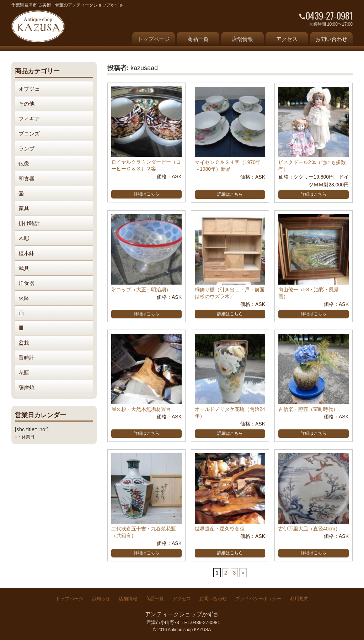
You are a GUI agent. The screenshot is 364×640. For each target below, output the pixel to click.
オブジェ (29, 89)
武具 (24, 268)
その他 (26, 104)
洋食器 (26, 283)
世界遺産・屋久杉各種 (220, 529)
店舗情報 (242, 39)
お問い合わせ (331, 39)
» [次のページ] (243, 573)
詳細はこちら (146, 194)
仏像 (24, 163)
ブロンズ (29, 134)
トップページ (154, 39)
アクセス (287, 39)
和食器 (26, 178)
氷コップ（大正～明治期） (141, 290)
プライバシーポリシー (258, 599)
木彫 (24, 238)
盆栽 (24, 343)
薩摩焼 (26, 388)
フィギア (29, 119)
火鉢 (24, 298)
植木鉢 (26, 253)
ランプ (26, 149)
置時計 (26, 358)
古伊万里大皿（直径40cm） (309, 529)
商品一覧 (198, 39)
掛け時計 (29, 223)
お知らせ (101, 599)
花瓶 (24, 373)
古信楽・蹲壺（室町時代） (308, 409)
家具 (24, 208)
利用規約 (299, 599)
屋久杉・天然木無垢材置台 (141, 409)
